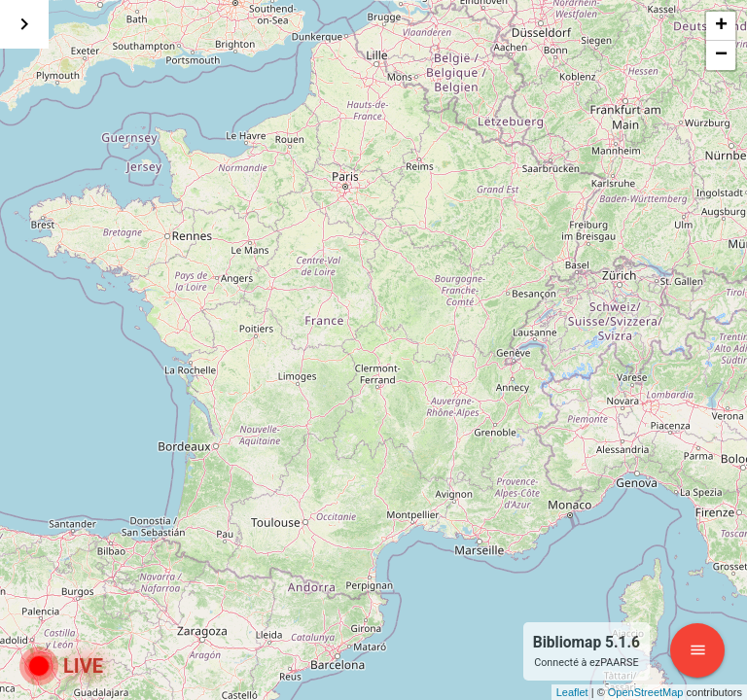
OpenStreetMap (646, 692)
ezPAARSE (614, 663)
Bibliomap (568, 643)
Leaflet (572, 692)
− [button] (721, 55)
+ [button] (721, 26)
